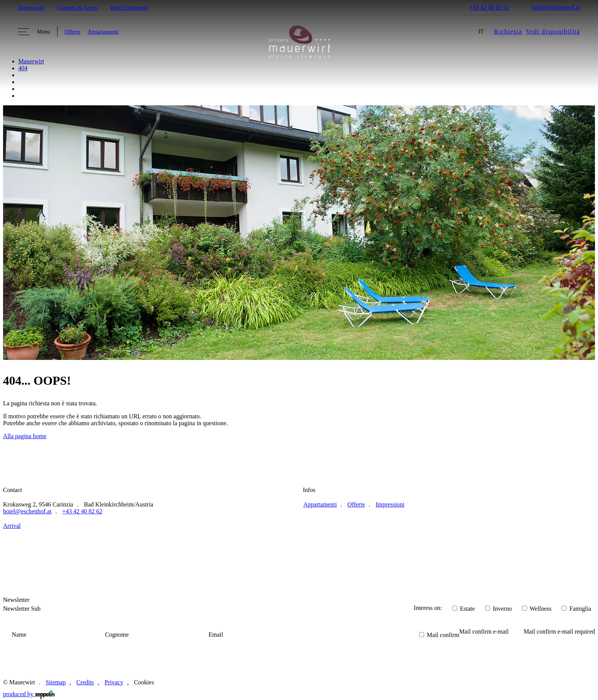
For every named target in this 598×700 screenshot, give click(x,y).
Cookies (144, 682)
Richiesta (508, 31)
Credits (85, 682)
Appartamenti (103, 32)
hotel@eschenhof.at (551, 7)
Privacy (114, 682)
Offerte (72, 32)
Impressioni (31, 8)
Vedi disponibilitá (553, 31)
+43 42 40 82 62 (485, 7)
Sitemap (56, 682)
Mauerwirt (31, 61)
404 (23, 68)
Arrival (12, 526)
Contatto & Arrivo (77, 8)
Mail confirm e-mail (484, 631)
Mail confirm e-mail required (559, 631)
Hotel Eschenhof (129, 8)
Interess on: (428, 608)
